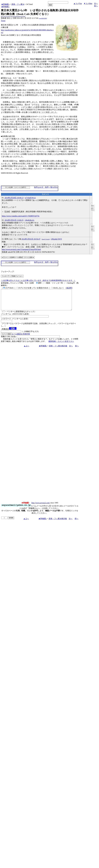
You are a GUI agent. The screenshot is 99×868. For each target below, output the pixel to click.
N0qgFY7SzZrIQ (46, 239)
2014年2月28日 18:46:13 (14, 198)
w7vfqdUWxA (30, 198)
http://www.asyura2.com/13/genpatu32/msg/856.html (21, 249)
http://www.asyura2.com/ (41, 507)
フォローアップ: (8, 272)
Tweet (3, 21)
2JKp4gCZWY (56, 239)
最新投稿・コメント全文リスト (61, 345)
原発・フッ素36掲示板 (58, 350)
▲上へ (26, 350)
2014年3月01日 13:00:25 (14, 220)
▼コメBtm (88, 3)
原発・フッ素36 (18, 4)
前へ (96, 6)
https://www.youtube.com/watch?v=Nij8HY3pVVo (21, 216)
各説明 (69, 288)
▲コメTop (78, 3)
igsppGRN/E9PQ (43, 18)
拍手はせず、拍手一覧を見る (46, 187)
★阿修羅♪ (5, 4)
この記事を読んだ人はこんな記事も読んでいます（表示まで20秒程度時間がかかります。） (38, 280)
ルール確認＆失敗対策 (21, 338)
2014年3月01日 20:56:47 (31, 239)
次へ (96, 3)
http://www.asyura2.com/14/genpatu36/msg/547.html (13, 16)
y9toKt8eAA (30, 220)
